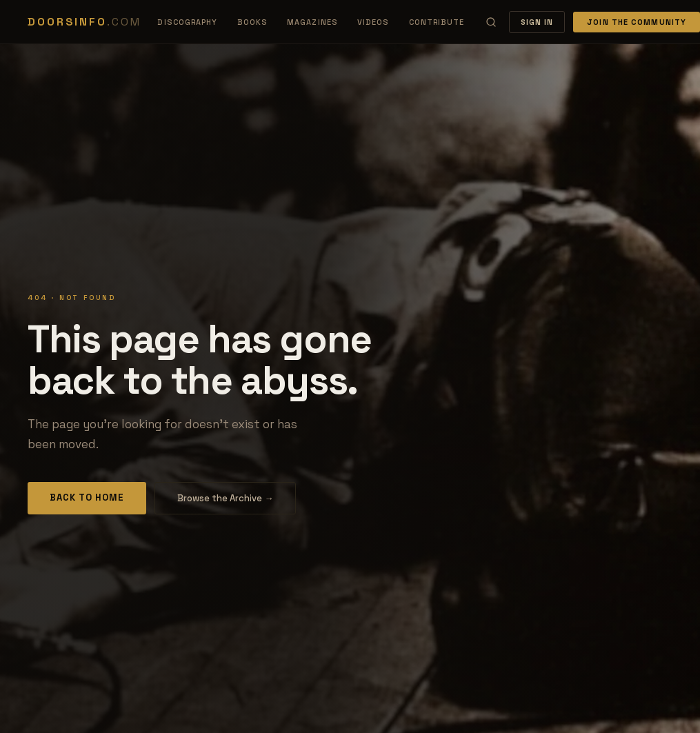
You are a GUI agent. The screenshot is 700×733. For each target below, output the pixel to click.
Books (253, 22)
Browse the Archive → (225, 498)
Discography (187, 22)
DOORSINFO (84, 22)
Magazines (312, 22)
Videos (373, 22)
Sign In (537, 22)
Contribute (437, 22)
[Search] (491, 22)
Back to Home (87, 498)
